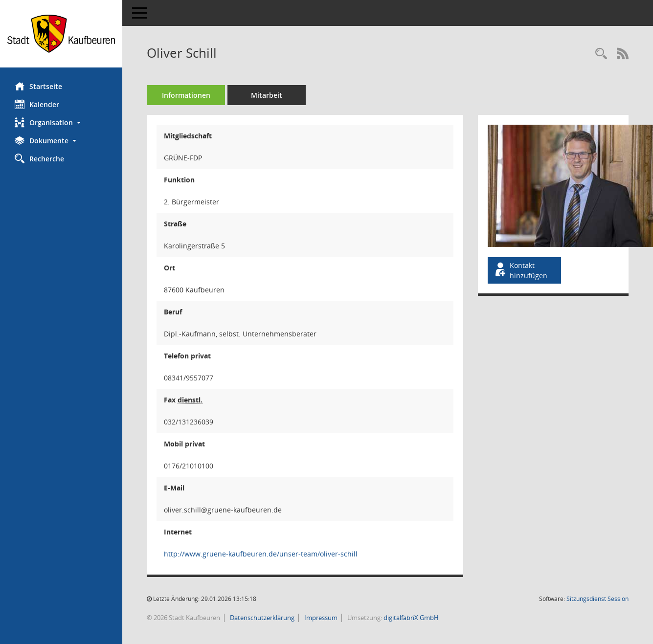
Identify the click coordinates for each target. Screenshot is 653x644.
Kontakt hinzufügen (520, 270)
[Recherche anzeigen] (601, 54)
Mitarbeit (267, 95)
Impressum (320, 618)
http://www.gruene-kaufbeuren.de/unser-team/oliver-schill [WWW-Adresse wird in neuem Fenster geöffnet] (261, 554)
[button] (61, 122)
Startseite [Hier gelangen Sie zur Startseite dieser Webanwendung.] (38, 86)
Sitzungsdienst (597, 599)
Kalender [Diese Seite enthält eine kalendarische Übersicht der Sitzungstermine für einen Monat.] (37, 104)
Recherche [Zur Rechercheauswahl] (39, 158)
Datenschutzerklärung (261, 618)
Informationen (186, 95)
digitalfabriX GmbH (411, 618)
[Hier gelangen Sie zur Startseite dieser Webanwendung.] (61, 34)
